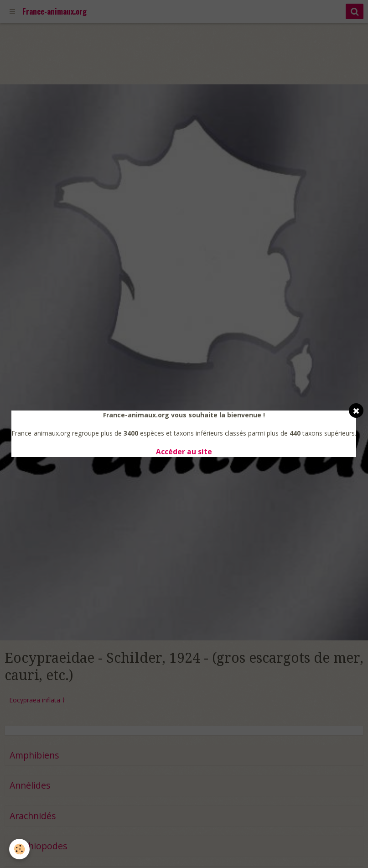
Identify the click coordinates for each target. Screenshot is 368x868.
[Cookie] (19, 849)
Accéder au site (184, 452)
